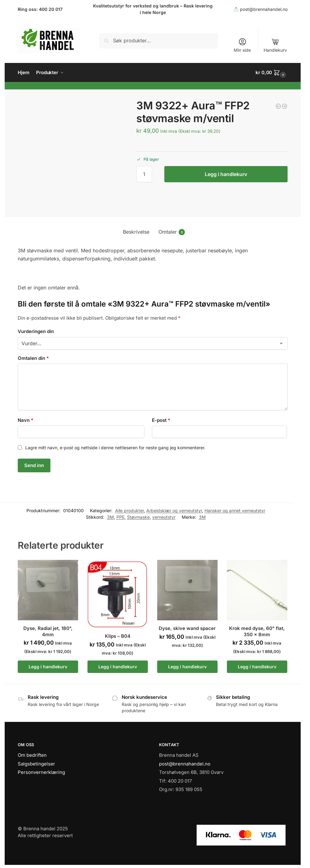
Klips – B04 (118, 636)
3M (110, 517)
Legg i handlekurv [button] (48, 667)
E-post (161, 420)
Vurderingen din (36, 331)
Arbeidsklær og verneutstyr (174, 510)
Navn (26, 420)
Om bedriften (32, 755)
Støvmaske (138, 517)
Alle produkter (129, 510)
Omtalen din (33, 358)
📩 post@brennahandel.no (261, 9)
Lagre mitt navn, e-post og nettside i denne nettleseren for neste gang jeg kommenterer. (115, 448)
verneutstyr (164, 517)
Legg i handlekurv (226, 174)
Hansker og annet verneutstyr (235, 510)
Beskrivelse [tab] (136, 232)
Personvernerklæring (41, 772)
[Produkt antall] (144, 174)
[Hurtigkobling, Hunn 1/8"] (278, 106)
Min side (242, 45)
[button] (272, 73)
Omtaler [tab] (172, 232)
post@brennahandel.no (185, 764)
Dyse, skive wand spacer (187, 628)
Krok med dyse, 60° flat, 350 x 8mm (257, 631)
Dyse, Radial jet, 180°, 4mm (48, 631)
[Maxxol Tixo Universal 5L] (284, 106)
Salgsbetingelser (36, 764)
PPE (120, 517)
